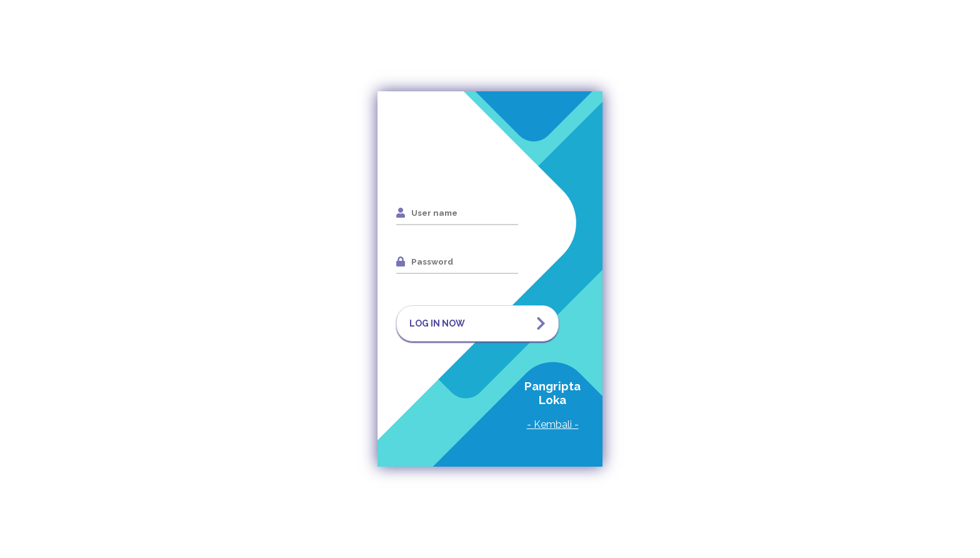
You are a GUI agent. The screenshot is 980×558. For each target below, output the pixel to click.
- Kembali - (553, 424)
